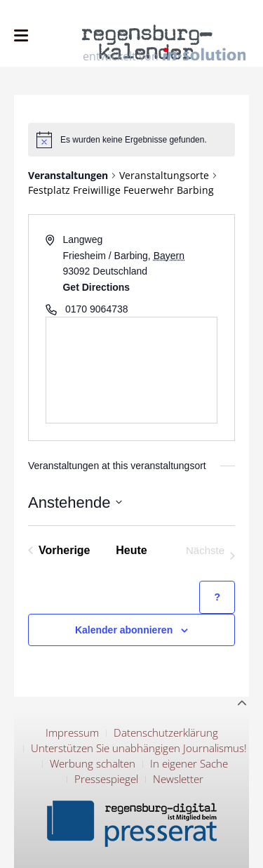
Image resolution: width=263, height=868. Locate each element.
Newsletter (178, 779)
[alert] (131, 140)
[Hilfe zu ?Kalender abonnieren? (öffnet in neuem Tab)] (217, 597)
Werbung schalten (93, 763)
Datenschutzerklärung (166, 732)
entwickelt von (164, 55)
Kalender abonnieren (124, 630)
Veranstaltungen (68, 175)
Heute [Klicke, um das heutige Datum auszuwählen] (131, 550)
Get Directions (96, 287)
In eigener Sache (189, 763)
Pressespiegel (106, 779)
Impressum (72, 732)
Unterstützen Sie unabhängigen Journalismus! (139, 748)
